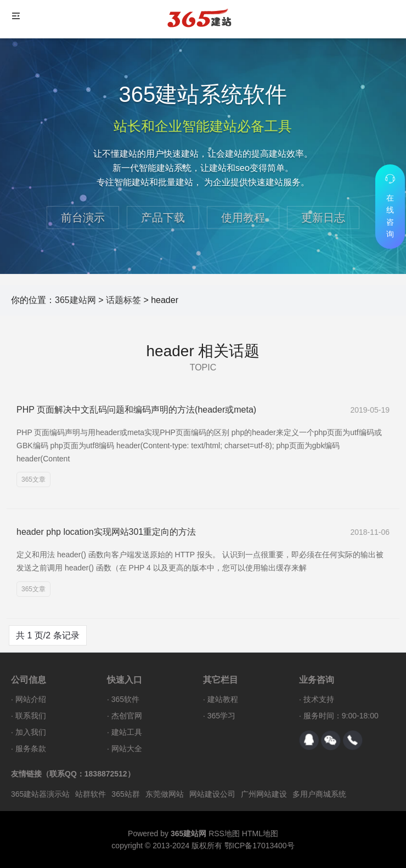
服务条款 (31, 749)
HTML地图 (260, 833)
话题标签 (123, 300)
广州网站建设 (264, 794)
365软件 (125, 699)
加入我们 (31, 732)
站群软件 (91, 794)
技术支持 (319, 699)
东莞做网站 (165, 794)
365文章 (33, 479)
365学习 (221, 716)
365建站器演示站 (40, 794)
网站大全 (127, 749)
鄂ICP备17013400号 (260, 846)
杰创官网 (127, 716)
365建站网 (75, 300)
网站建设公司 (212, 794)
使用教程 (243, 218)
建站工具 (127, 732)
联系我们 (31, 716)
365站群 (125, 794)
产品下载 (163, 218)
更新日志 (323, 218)
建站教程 (223, 699)
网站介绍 (31, 699)
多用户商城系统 (319, 794)
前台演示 (83, 218)
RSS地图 (224, 833)
